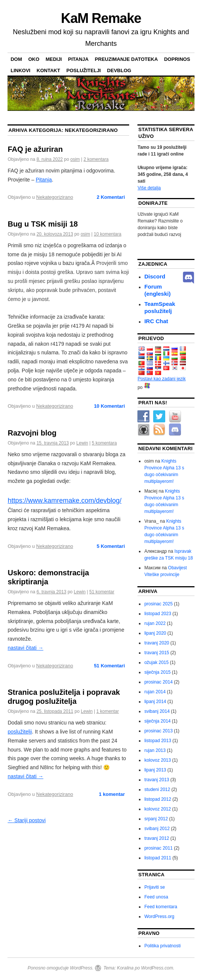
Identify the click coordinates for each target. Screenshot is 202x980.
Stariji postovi (26, 820)
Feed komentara (161, 907)
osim (75, 159)
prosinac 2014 (158, 682)
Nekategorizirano (54, 197)
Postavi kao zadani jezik (161, 379)
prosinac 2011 (158, 848)
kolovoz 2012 (158, 809)
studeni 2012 (157, 789)
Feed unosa (156, 897)
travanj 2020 (157, 643)
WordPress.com (157, 968)
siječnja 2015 (157, 672)
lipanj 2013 (155, 770)
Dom (16, 59)
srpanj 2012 (156, 819)
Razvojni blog (32, 433)
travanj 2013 (157, 780)
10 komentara (108, 234)
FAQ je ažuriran (35, 149)
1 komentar (107, 711)
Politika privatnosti (162, 946)
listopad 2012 (158, 799)
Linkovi (20, 70)
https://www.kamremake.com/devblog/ (64, 501)
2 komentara (96, 159)
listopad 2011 (158, 858)
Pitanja (78, 59)
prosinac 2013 (158, 731)
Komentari (111, 197)
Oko (34, 59)
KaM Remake (101, 18)
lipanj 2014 (155, 702)
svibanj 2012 (157, 829)
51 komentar (102, 592)
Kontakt (49, 70)
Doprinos (177, 59)
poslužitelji (84, 70)
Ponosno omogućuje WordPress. (61, 968)
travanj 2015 (157, 653)
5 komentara (104, 443)
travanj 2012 (157, 838)
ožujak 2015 (156, 662)
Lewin (82, 443)
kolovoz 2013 (158, 760)
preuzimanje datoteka (127, 59)
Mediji (54, 59)
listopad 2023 (158, 614)
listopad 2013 (158, 741)
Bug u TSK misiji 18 (43, 224)
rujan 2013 (155, 750)
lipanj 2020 (155, 633)
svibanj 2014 (157, 711)
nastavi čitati (25, 648)
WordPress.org (159, 916)
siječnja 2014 (157, 721)
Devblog (119, 70)
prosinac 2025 (158, 604)
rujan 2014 (155, 692)
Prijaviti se (155, 887)
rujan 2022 (155, 623)
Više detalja (149, 188)
